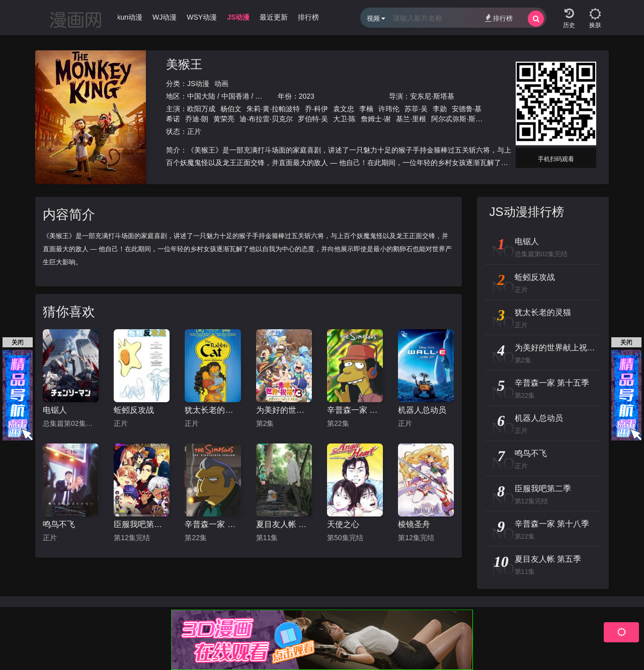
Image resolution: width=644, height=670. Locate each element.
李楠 (366, 109)
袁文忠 (344, 109)
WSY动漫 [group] (202, 17)
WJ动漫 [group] (165, 17)
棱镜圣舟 (414, 524)
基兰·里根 (411, 119)
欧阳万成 (201, 109)
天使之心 (343, 524)
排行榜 (499, 18)
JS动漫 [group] (238, 17)
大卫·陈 (345, 119)
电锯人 (55, 410)
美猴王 (184, 64)
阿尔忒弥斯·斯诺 (457, 119)
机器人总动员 (422, 410)
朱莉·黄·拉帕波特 (273, 109)
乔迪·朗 (197, 119)
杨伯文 (231, 109)
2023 (307, 96)
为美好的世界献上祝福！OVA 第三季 (284, 410)
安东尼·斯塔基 (432, 96)
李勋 (440, 109)
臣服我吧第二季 (142, 524)
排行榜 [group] (308, 17)
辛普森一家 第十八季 (213, 524)
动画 (221, 84)
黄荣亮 (224, 119)
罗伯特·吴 (313, 119)
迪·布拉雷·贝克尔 (266, 119)
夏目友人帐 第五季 (284, 524)
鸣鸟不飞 (59, 524)
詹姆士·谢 (376, 119)
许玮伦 (389, 109)
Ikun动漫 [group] (129, 17)
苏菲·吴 (416, 109)
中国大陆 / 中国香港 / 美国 (228, 96)
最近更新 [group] (274, 17)
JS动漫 (198, 84)
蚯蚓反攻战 (134, 410)
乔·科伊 (316, 109)
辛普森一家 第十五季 (355, 410)
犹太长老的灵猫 (213, 410)
